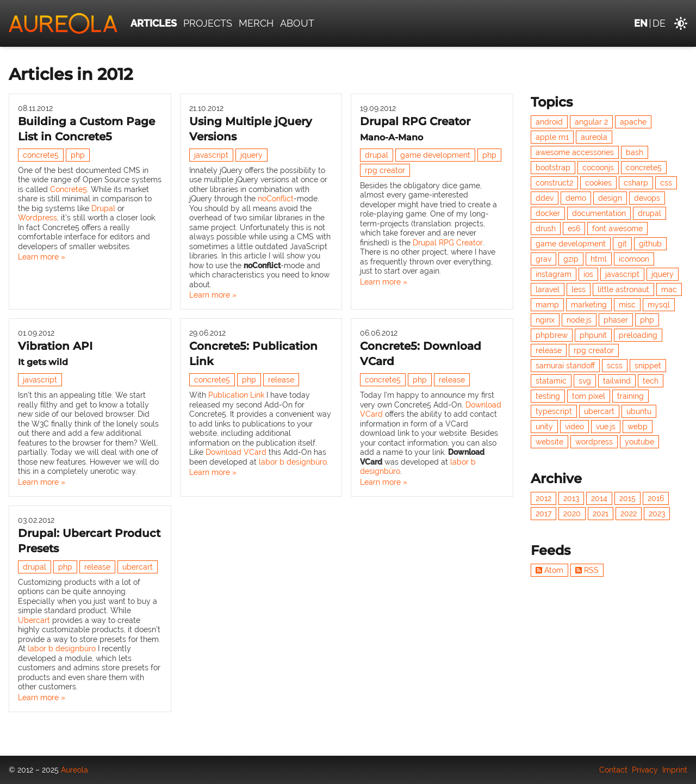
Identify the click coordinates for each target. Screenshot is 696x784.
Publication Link (236, 395)
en (641, 23)
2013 (571, 498)
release (281, 380)
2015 (627, 498)
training (630, 396)
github (650, 244)
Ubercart (34, 620)
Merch (256, 23)
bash (635, 152)
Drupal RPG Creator (448, 243)
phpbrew (552, 335)
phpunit (593, 335)
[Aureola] (63, 23)
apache (633, 122)
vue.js (606, 427)
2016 (656, 498)
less (579, 289)
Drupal (103, 208)
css (666, 183)
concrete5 (41, 155)
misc (627, 305)
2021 (601, 514)
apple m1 (552, 137)
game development (435, 155)
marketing (589, 305)
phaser (616, 320)
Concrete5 (69, 189)
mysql (659, 305)
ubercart (138, 567)
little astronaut (623, 289)
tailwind (617, 381)
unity (544, 427)
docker (548, 213)
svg (585, 381)
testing (548, 396)
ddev (545, 198)
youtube (639, 442)
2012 (543, 498)
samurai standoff (565, 366)
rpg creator (385, 170)
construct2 (554, 183)
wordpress (594, 442)
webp (638, 427)
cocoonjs (598, 168)
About (297, 23)
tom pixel (589, 396)
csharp (636, 183)
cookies (598, 183)
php (78, 155)
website (549, 442)
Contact (613, 770)
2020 (572, 514)
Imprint (675, 770)
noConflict (276, 199)
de (659, 23)
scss (615, 366)
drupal (377, 155)
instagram (554, 274)
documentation (599, 213)
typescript (554, 411)
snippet (648, 366)
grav (543, 259)
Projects (208, 23)
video (574, 427)
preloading (638, 335)
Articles (154, 23)
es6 (574, 229)
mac (669, 289)
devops (647, 198)
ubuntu (639, 411)
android (549, 122)
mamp (547, 305)
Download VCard (236, 452)
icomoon (634, 259)
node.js (579, 320)
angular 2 (591, 122)
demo (576, 198)
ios (588, 274)
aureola (594, 137)
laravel (548, 289)
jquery (251, 155)
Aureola (74, 770)
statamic (551, 381)
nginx (545, 320)
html (599, 259)
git (622, 244)
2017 (543, 514)
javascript (211, 155)
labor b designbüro (293, 462)
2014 (599, 498)
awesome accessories (575, 152)
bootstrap (553, 168)
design (610, 198)
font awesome (617, 229)
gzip (571, 259)
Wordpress (38, 218)
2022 (629, 514)
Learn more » (42, 257)
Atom (549, 570)
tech (651, 381)
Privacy (645, 770)
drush (546, 229)
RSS (587, 570)
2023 (657, 514)
